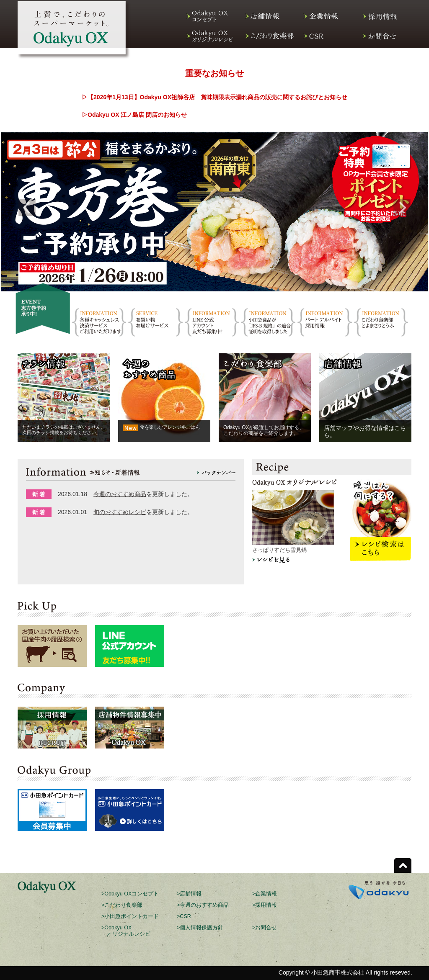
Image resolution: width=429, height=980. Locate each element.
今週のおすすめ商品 (120, 494)
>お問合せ (265, 928)
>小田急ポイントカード (130, 916)
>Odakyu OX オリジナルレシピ (126, 931)
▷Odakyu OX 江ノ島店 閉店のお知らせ (134, 115)
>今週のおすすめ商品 (203, 905)
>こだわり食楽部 (122, 905)
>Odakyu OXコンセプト (130, 894)
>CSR (184, 916)
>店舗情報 (189, 894)
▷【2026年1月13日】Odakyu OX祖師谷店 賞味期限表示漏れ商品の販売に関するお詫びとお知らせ (214, 97)
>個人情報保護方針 (200, 928)
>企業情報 (265, 894)
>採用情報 (265, 905)
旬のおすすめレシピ (120, 512)
